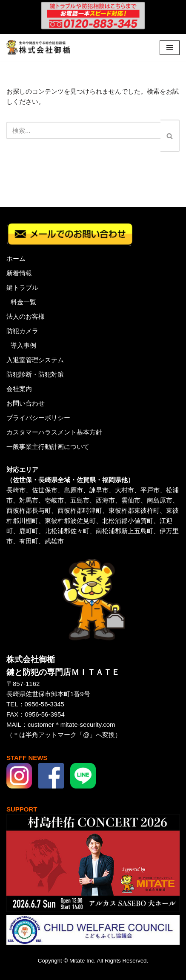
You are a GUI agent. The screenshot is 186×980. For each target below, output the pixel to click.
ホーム (16, 259)
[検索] (83, 130)
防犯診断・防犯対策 (35, 374)
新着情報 (19, 273)
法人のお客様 (26, 316)
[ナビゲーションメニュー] (170, 48)
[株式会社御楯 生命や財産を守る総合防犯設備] (38, 47)
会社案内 (19, 389)
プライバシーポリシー (38, 418)
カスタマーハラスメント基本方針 (54, 432)
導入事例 (23, 345)
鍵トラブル (22, 287)
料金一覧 (23, 302)
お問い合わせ (26, 403)
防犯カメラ (22, 331)
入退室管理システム (35, 360)
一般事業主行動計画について (48, 447)
